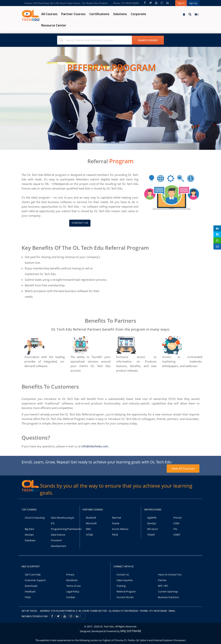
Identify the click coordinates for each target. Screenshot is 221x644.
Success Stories (125, 597)
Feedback (30, 591)
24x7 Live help (33, 574)
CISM (176, 523)
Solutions (120, 14)
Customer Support (35, 580)
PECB (115, 535)
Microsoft (91, 523)
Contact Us (123, 574)
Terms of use (73, 586)
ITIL (175, 529)
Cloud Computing (35, 518)
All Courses (49, 14)
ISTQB (89, 535)
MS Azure (153, 529)
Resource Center (54, 25)
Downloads (31, 586)
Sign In (181, 3)
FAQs (28, 597)
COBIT (177, 535)
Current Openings (168, 591)
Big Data (29, 529)
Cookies (71, 597)
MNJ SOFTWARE (131, 631)
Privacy (70, 574)
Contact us (80, 223)
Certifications (99, 14)
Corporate (138, 14)
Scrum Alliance (120, 529)
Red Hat (117, 518)
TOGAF (151, 535)
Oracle (116, 523)
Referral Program (126, 591)
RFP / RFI (163, 586)
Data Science (58, 535)
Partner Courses (73, 14)
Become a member (65, 423)
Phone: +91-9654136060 (126, 3)
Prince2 (177, 518)
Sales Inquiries (125, 580)
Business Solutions (168, 597)
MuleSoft (91, 518)
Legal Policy (73, 591)
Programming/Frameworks (66, 529)
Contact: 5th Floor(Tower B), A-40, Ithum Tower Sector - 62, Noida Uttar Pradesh (66, 3)
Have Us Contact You (170, 574)
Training (121, 586)
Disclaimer (72, 580)
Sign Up (193, 3)
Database (30, 540)
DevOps (29, 535)
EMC (88, 529)
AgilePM (152, 518)
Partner (162, 580)
